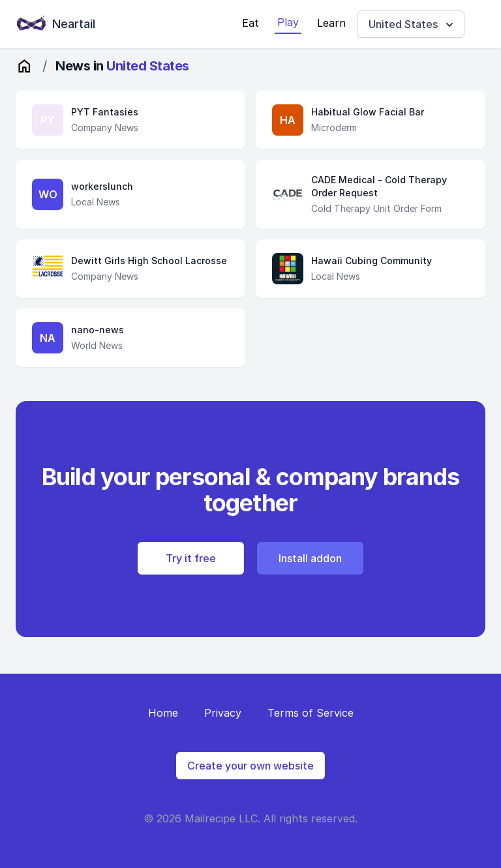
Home (163, 713)
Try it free (191, 558)
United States (412, 24)
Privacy (223, 713)
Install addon (310, 558)
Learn (331, 23)
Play (288, 22)
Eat (250, 23)
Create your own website (250, 766)
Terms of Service (311, 713)
